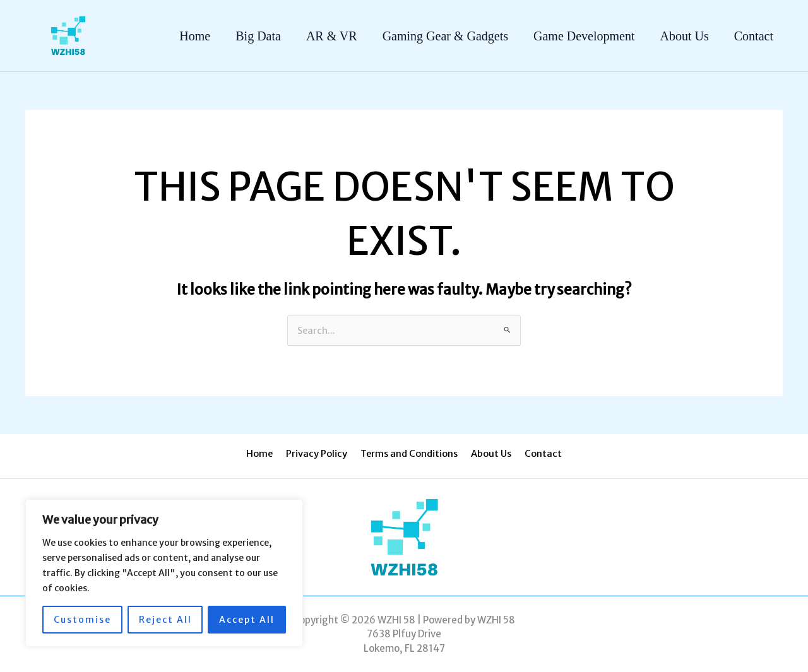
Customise (82, 620)
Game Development (584, 36)
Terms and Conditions (409, 454)
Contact (754, 36)
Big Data (258, 36)
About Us (685, 36)
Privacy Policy (320, 454)
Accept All (247, 620)
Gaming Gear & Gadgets (445, 36)
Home (195, 36)
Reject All (165, 620)
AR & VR (332, 36)
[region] (164, 573)
